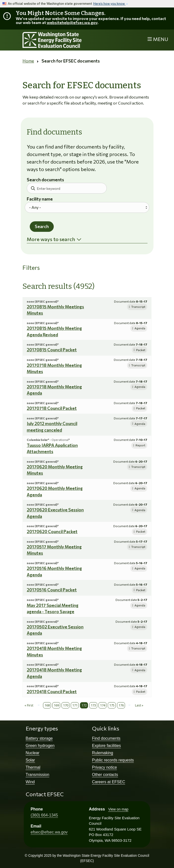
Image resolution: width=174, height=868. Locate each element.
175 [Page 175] (112, 705)
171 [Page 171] (75, 705)
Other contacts (105, 775)
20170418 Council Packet (52, 692)
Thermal (33, 767)
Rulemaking (102, 753)
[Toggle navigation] (158, 39)
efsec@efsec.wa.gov (49, 832)
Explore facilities (106, 746)
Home (28, 61)
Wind (30, 782)
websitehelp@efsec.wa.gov (72, 22)
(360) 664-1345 (44, 815)
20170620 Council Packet (52, 532)
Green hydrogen (40, 746)
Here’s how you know (109, 4)
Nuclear (33, 753)
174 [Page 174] (103, 705)
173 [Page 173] (93, 705)
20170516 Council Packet (52, 590)
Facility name (40, 199)
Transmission (38, 775)
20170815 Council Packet (52, 350)
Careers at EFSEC (108, 782)
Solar (30, 760)
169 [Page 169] (56, 705)
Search (42, 226)
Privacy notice (104, 767)
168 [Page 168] (47, 705)
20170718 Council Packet (52, 408)
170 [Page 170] (66, 705)
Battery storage (39, 738)
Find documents (106, 738)
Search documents (45, 180)
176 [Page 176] (121, 705)
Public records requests (113, 760)
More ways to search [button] (51, 239)
